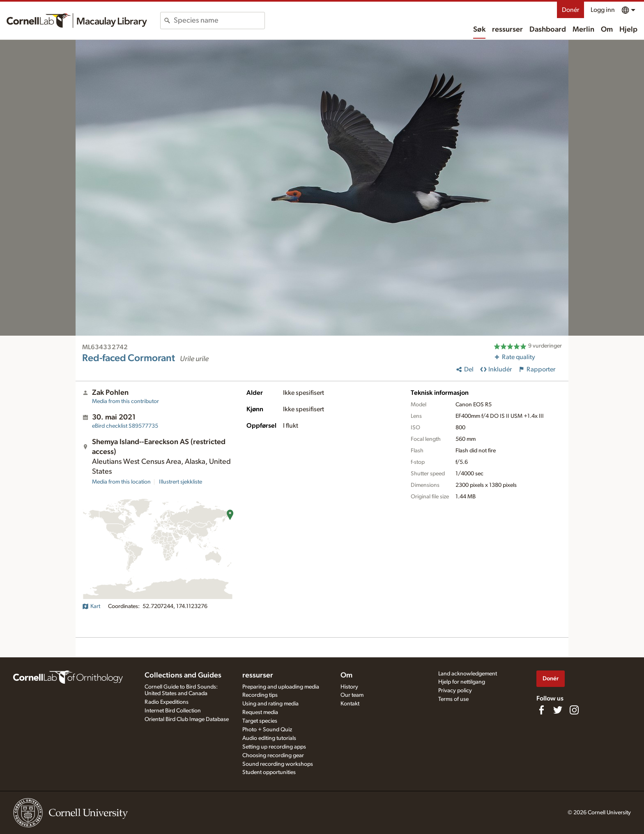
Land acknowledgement (468, 674)
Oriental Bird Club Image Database (187, 719)
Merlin (583, 30)
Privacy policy (455, 691)
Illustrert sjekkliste (181, 482)
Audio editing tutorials (269, 738)
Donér (570, 10)
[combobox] (219, 21)
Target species (260, 721)
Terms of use (453, 699)
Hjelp (628, 30)
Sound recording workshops (278, 764)
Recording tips (260, 695)
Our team (352, 695)
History (349, 687)
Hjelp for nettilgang (462, 682)
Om (607, 30)
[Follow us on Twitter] (558, 710)
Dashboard (548, 30)
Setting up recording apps (274, 747)
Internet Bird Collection (173, 711)
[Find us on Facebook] (541, 710)
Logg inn (603, 10)
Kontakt (350, 704)
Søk (479, 30)
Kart (91, 606)
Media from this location (121, 482)
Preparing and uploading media (281, 687)
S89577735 (125, 426)
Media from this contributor (125, 401)
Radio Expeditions (167, 702)
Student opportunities (269, 772)
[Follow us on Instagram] (574, 710)
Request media (260, 712)
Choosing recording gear (273, 756)
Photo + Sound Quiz (267, 730)
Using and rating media (270, 704)
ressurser (507, 30)
